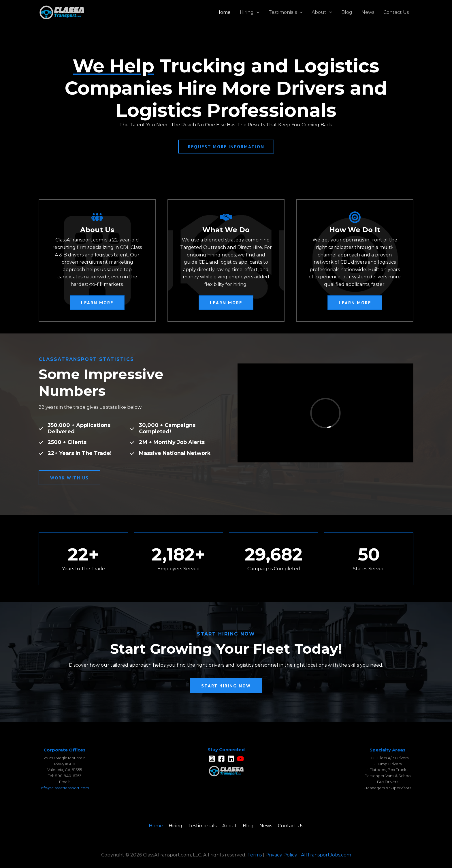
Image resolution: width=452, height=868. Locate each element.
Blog (347, 12)
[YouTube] (240, 759)
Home (224, 12)
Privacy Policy (281, 855)
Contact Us (396, 12)
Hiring (250, 12)
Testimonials (286, 12)
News (368, 12)
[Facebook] (221, 759)
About (322, 12)
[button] (97, 303)
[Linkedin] (231, 759)
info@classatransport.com (65, 788)
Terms (255, 855)
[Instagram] (212, 759)
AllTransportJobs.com (326, 855)
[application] (257, 12)
